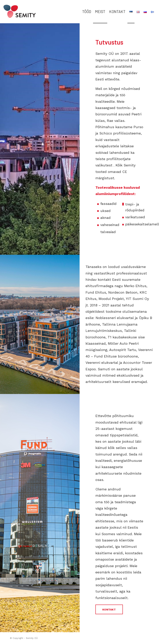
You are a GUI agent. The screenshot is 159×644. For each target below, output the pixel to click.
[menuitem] (87, 12)
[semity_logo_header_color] (24, 12)
